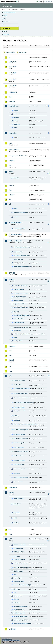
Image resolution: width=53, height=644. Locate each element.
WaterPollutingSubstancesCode (21, 266)
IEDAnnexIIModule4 (15, 241)
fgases (11, 172)
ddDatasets (17, 114)
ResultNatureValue (19, 322)
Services (5, 31)
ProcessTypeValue (19, 319)
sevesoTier (17, 513)
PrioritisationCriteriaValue (21, 451)
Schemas (5, 25)
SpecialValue (17, 331)
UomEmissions (18, 596)
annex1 (16, 208)
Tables (4, 19)
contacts (16, 111)
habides (11, 195)
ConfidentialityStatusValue (21, 563)
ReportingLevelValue (19, 460)
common (12, 101)
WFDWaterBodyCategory (21, 617)
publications (13, 488)
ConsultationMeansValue (21, 393)
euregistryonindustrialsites (18, 156)
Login (39, 1)
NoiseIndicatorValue (19, 434)
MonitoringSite (18, 578)
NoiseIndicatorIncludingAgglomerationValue (21, 424)
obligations (17, 124)
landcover (12, 346)
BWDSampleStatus (19, 552)
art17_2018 (12, 86)
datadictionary (14, 106)
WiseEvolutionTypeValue (20, 620)
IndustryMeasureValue (20, 411)
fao (10, 165)
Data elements (6, 22)
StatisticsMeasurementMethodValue (21, 334)
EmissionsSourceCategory (21, 568)
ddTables (16, 117)
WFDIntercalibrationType (21, 606)
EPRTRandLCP (14, 150)
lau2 (10, 355)
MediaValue (17, 312)
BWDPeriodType (18, 548)
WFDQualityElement (19, 613)
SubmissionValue (18, 482)
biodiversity (13, 92)
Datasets (5, 16)
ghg (10, 190)
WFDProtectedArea (19, 610)
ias (10, 199)
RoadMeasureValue (19, 464)
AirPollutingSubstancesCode (21, 247)
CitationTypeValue (19, 289)
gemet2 (11, 186)
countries (16, 178)
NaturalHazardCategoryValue (21, 315)
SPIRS (15, 518)
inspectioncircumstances (21, 212)
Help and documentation (9, 13)
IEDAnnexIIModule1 (15, 223)
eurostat (12, 161)
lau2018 (11, 360)
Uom (15, 593)
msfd (10, 371)
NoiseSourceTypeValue (20, 443)
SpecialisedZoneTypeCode (21, 327)
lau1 (10, 351)
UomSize (16, 599)
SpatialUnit (17, 589)
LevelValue (17, 420)
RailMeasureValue (19, 456)
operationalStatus (19, 498)
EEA (10, 2)
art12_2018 (12, 67)
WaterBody (17, 603)
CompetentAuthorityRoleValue (21, 389)
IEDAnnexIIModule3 (15, 234)
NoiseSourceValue (19, 447)
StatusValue (17, 474)
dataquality (12, 133)
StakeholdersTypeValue (20, 469)
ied (10, 204)
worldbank (12, 629)
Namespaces (6, 34)
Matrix (15, 575)
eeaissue (16, 121)
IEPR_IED (12, 273)
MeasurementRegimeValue (21, 307)
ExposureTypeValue (19, 407)
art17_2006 (12, 73)
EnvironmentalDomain (20, 297)
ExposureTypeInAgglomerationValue (21, 403)
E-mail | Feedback (7, 639)
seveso (11, 492)
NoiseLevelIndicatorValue (21, 438)
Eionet (9, 9)
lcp (10, 367)
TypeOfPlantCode (18, 259)
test (10, 529)
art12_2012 (12, 62)
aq (10, 57)
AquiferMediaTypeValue (20, 286)
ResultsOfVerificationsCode (21, 255)
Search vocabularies (10, 52)
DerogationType (18, 252)
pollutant (16, 217)
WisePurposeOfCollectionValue (21, 623)
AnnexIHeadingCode (19, 229)
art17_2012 (12, 79)
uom (10, 534)
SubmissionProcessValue (21, 477)
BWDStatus (17, 556)
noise (11, 376)
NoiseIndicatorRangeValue (21, 430)
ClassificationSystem (20, 560)
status (15, 128)
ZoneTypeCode (18, 341)
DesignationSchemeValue (21, 293)
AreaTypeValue (18, 385)
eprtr (10, 143)
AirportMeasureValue (19, 380)
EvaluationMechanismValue (21, 398)
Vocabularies (6, 28)
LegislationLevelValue (20, 304)
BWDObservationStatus (20, 545)
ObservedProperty (19, 581)
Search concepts (23, 52)
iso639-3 (16, 416)
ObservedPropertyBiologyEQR (21, 585)
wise (10, 539)
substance (17, 523)
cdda (10, 97)
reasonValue (17, 504)
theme (15, 337)
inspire (11, 279)
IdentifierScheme (18, 300)
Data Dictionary (15, 9)
